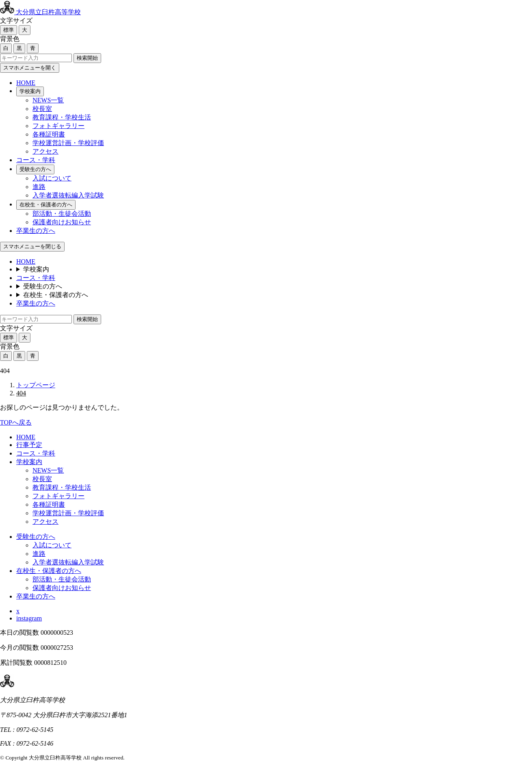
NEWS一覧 (48, 100)
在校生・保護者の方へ (46, 205)
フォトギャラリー (58, 126)
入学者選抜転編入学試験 (68, 195)
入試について (52, 178)
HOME (26, 83)
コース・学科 (36, 160)
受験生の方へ (35, 169)
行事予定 (29, 445)
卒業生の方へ (36, 231)
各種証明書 (49, 134)
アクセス (45, 151)
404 (21, 393)
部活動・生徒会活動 (62, 214)
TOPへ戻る (16, 422)
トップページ (36, 385)
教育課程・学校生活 (62, 117)
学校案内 (30, 91)
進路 (39, 187)
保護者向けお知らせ (62, 222)
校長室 (42, 109)
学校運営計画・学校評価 (68, 143)
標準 (9, 30)
